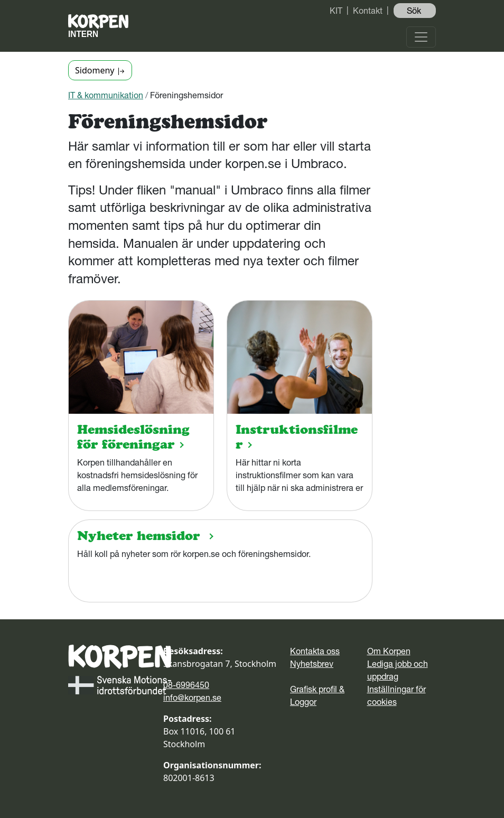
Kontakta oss (315, 651)
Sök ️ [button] (415, 11)
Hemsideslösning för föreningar (133, 437)
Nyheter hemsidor (138, 536)
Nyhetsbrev (312, 664)
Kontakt (368, 11)
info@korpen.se (192, 698)
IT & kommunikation (106, 95)
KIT (336, 11)
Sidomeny (100, 70)
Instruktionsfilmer (297, 437)
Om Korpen (389, 651)
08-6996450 (186, 685)
